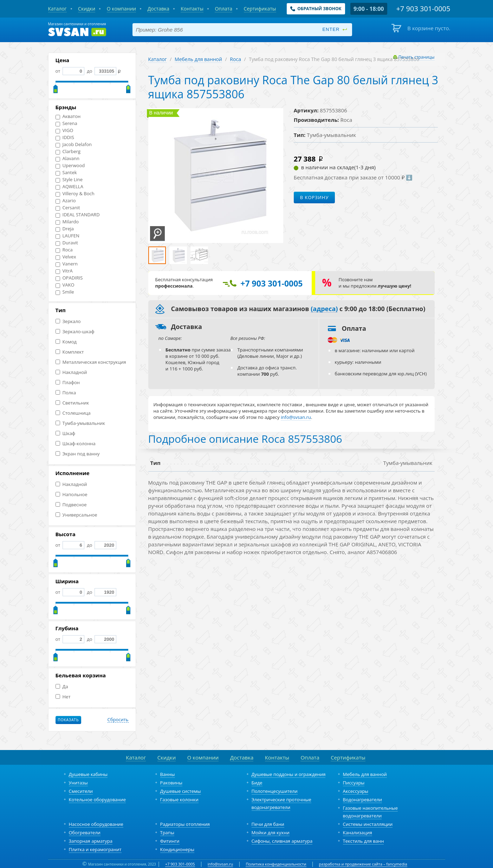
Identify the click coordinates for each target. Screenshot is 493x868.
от (70, 71)
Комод (66, 342)
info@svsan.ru (220, 864)
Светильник (72, 403)
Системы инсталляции (368, 824)
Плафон (68, 383)
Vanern (67, 264)
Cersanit (68, 208)
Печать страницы (417, 57)
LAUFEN (67, 236)
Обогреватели (85, 833)
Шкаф (66, 433)
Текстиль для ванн (364, 841)
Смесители (81, 791)
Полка (66, 393)
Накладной (71, 372)
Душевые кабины (88, 774)
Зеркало (68, 321)
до (101, 71)
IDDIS (65, 137)
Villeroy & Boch (75, 194)
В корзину (314, 197)
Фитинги (170, 841)
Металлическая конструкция (91, 362)
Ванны (168, 774)
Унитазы (78, 783)
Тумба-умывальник (80, 423)
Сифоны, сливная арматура (282, 841)
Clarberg (68, 152)
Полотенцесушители (275, 791)
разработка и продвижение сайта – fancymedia (363, 864)
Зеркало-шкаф (75, 332)
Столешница (73, 413)
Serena (66, 123)
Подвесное (71, 505)
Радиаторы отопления (185, 824)
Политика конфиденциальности (276, 864)
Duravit (67, 243)
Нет (63, 697)
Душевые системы (181, 791)
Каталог (158, 59)
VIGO (64, 130)
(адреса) (324, 309)
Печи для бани (268, 824)
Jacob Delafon (74, 144)
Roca (64, 250)
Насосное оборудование (96, 824)
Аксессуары (356, 791)
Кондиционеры (177, 849)
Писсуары (354, 783)
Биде (257, 783)
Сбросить (118, 720)
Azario (66, 201)
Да (62, 687)
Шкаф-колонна (76, 444)
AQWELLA (69, 187)
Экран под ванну (78, 454)
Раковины (171, 783)
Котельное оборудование (98, 800)
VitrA (64, 271)
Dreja (65, 229)
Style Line (69, 180)
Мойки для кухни (271, 833)
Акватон (68, 116)
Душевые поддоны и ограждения (289, 774)
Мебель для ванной (198, 59)
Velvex (66, 257)
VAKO (65, 285)
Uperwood (70, 166)
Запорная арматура (91, 841)
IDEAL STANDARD (78, 215)
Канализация (358, 833)
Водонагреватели (363, 800)
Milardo (67, 222)
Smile (65, 292)
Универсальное (76, 515)
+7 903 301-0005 (180, 864)
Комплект (70, 352)
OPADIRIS (69, 278)
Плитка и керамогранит (95, 849)
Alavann (67, 159)
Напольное (72, 495)
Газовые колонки (179, 800)
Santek (66, 173)
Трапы (167, 833)
